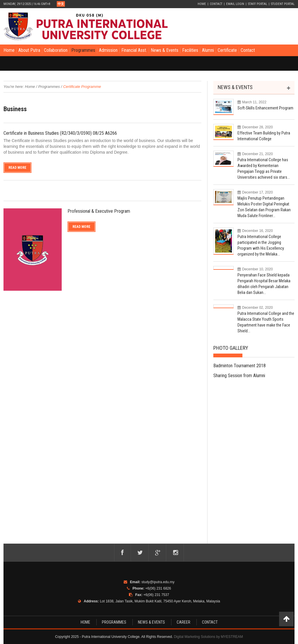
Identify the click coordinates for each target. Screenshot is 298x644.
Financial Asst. (134, 50)
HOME (85, 622)
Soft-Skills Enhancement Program (265, 108)
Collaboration (56, 50)
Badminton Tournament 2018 (240, 366)
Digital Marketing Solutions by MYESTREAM (208, 637)
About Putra (29, 50)
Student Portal (283, 4)
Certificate (227, 50)
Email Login (235, 4)
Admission (108, 50)
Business (15, 109)
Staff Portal (258, 4)
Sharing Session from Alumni (239, 376)
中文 (61, 4)
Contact (216, 4)
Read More (17, 168)
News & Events (165, 50)
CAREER (183, 622)
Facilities (190, 50)
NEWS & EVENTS (235, 87)
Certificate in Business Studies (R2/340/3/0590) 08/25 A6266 (60, 133)
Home (202, 4)
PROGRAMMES (114, 622)
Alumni (208, 50)
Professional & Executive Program (99, 211)
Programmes (83, 50)
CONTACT (210, 622)
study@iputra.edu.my (158, 582)
